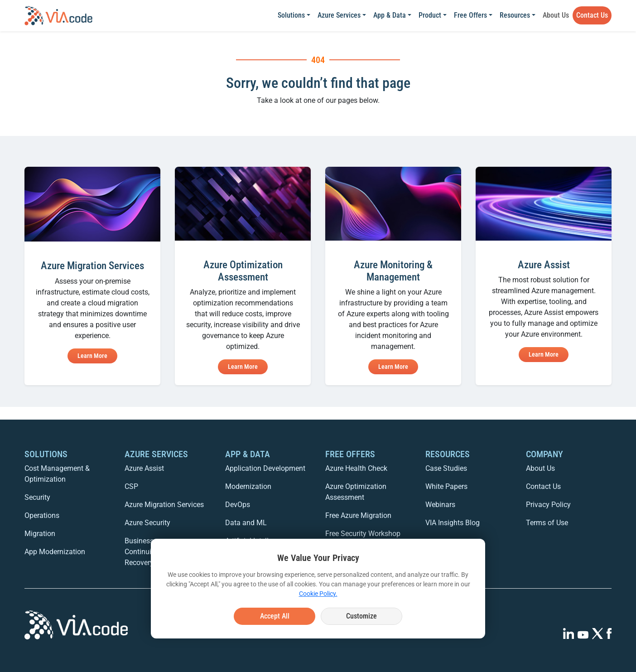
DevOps (238, 505)
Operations (42, 515)
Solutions (291, 15)
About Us (556, 15)
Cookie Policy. (318, 594)
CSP (131, 486)
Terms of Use (547, 523)
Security (37, 497)
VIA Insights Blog (453, 523)
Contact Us (592, 15)
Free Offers (470, 15)
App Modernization (55, 552)
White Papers (446, 486)
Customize (361, 616)
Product (430, 15)
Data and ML (246, 523)
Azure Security (147, 523)
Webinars (440, 505)
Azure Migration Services (164, 505)
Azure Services (339, 15)
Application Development (265, 468)
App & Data (390, 15)
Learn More (92, 356)
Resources (515, 15)
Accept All (275, 616)
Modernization (248, 486)
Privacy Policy (548, 505)
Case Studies (446, 468)
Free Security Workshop (363, 534)
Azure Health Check (356, 468)
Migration (40, 534)
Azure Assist (144, 468)
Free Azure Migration (358, 515)
